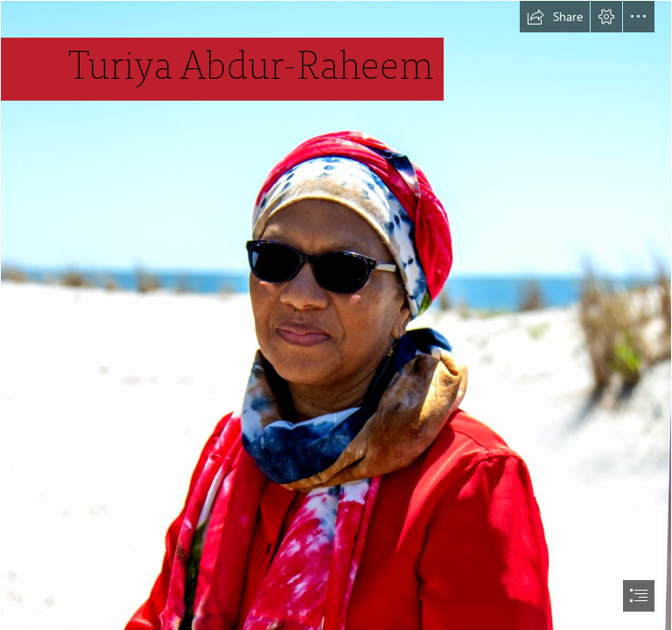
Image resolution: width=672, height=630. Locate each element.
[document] (336, 315)
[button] (555, 17)
